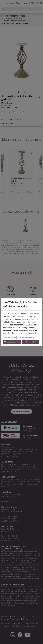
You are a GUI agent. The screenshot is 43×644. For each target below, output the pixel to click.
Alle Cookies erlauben (30, 342)
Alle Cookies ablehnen (12, 342)
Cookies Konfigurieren (26, 337)
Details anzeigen (10, 337)
